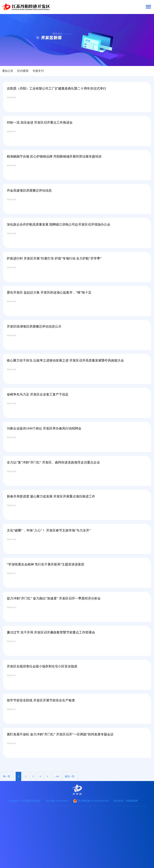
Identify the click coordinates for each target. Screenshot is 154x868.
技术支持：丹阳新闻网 (126, 801)
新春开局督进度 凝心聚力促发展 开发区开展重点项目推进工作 (51, 496)
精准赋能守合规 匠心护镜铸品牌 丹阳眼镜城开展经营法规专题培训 (54, 156)
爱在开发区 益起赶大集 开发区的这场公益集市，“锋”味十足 (49, 292)
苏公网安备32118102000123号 (93, 801)
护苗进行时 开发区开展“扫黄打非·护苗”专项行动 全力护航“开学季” (54, 258)
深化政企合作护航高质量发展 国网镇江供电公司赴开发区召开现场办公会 (59, 224)
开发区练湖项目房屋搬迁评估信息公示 (34, 326)
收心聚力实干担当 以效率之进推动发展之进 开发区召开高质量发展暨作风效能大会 (65, 360)
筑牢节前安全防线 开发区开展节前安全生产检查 (41, 700)
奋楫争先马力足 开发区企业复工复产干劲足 (38, 394)
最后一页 (70, 776)
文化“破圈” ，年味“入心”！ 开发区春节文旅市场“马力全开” (49, 530)
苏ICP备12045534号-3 (57, 801)
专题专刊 (38, 71)
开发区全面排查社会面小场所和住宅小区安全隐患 (42, 666)
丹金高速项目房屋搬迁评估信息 (29, 190)
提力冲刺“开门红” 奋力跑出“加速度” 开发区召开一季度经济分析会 (54, 598)
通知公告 (8, 71)
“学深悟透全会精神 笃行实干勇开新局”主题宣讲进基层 (46, 564)
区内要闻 (23, 71)
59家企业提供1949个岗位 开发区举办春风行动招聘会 (44, 428)
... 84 (56, 776)
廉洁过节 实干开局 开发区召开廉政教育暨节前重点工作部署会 (51, 632)
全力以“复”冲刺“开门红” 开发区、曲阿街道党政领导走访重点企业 (53, 462)
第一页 (7, 776)
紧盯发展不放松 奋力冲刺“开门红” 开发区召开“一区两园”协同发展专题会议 (60, 734)
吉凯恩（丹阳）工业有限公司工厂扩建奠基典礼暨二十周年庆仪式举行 (57, 88)
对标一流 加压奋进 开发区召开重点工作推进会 (40, 122)
